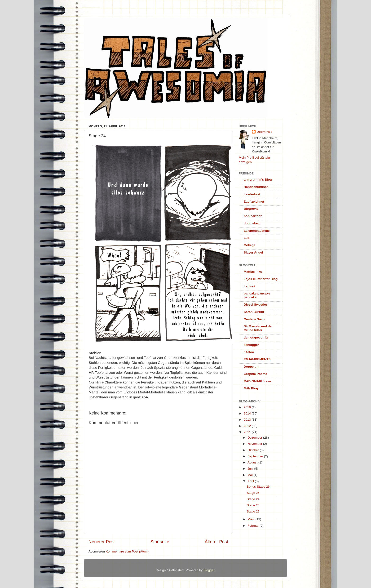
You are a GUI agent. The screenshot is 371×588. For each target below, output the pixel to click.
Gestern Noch (254, 319)
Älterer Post (216, 542)
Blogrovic (251, 209)
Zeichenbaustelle (257, 231)
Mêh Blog (251, 388)
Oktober (254, 450)
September (256, 456)
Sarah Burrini (254, 312)
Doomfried (265, 132)
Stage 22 (253, 511)
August (253, 462)
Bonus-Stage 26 (258, 487)
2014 (248, 413)
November (255, 444)
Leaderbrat (252, 194)
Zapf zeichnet (254, 202)
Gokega (250, 245)
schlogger (251, 345)
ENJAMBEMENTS (257, 359)
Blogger (209, 570)
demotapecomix (256, 337)
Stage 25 (253, 493)
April (251, 481)
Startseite (160, 542)
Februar (254, 526)
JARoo (249, 352)
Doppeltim (252, 367)
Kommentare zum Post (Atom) (127, 551)
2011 (248, 432)
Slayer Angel (253, 252)
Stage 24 (253, 499)
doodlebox (252, 223)
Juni (251, 469)
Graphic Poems (255, 374)
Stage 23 (253, 505)
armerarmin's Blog (258, 180)
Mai (251, 475)
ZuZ (247, 238)
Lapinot (250, 286)
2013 (248, 420)
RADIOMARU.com (257, 381)
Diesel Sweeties (256, 305)
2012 (248, 426)
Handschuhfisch (256, 187)
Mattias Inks (253, 272)
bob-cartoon (253, 216)
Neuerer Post (102, 542)
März (252, 519)
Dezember (255, 438)
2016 (248, 407)
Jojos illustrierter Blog (261, 279)
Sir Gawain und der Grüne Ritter (258, 328)
